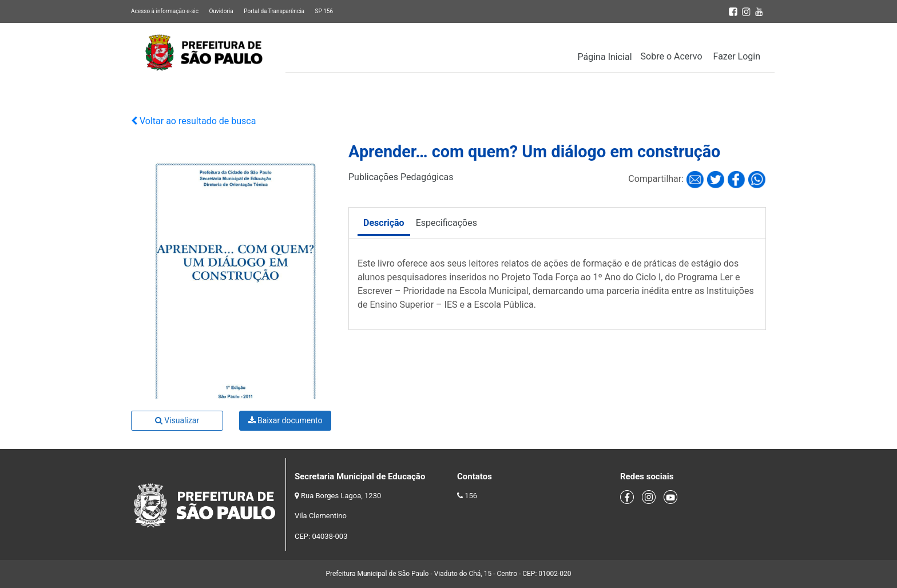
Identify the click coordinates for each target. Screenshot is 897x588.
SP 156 (324, 11)
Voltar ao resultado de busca (193, 121)
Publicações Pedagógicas (401, 177)
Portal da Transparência (274, 11)
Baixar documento (285, 420)
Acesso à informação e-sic (165, 11)
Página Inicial (605, 57)
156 (471, 496)
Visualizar (177, 420)
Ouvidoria (221, 11)
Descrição (384, 223)
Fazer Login (737, 56)
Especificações (446, 223)
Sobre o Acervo (672, 56)
